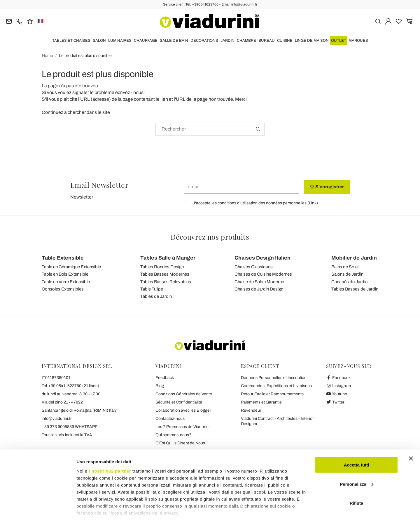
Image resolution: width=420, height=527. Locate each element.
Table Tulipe (152, 289)
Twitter (335, 402)
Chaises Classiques (254, 267)
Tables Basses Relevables (166, 282)
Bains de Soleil (345, 267)
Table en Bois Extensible (65, 274)
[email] (242, 187)
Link (313, 203)
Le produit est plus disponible (85, 56)
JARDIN (228, 41)
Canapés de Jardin (349, 282)
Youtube (337, 394)
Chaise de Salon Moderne (259, 282)
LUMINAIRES (120, 41)
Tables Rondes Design (162, 267)
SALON (99, 41)
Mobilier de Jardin (354, 258)
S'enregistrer (327, 187)
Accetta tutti (357, 445)
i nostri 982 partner (110, 451)
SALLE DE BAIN (174, 41)
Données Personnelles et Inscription (274, 378)
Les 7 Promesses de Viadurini (182, 427)
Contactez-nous (170, 419)
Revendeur (251, 410)
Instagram (338, 386)
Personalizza (357, 464)
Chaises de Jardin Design (259, 289)
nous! (139, 92)
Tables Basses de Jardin (355, 289)
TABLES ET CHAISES (71, 41)
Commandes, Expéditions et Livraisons (276, 386)
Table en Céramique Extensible (71, 267)
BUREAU (267, 41)
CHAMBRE (246, 41)
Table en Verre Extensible (66, 282)
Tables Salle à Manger (168, 258)
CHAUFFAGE (146, 41)
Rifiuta (357, 483)
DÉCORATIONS (204, 41)
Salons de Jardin (347, 274)
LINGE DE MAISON (312, 41)
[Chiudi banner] (411, 439)
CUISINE (285, 41)
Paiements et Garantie (261, 402)
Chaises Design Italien (262, 258)
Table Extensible (63, 258)
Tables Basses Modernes (165, 274)
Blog (160, 386)
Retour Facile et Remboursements (272, 394)
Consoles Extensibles (63, 289)
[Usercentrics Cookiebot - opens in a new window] (38, 516)
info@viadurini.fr (57, 419)
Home (48, 56)
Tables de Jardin (156, 296)
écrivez (123, 92)
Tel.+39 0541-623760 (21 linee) (70, 386)
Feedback (165, 378)
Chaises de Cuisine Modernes (263, 274)
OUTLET (339, 41)
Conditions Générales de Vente (184, 394)
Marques (358, 41)
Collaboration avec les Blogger (183, 410)
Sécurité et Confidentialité (179, 402)
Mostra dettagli (92, 515)
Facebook (338, 378)
